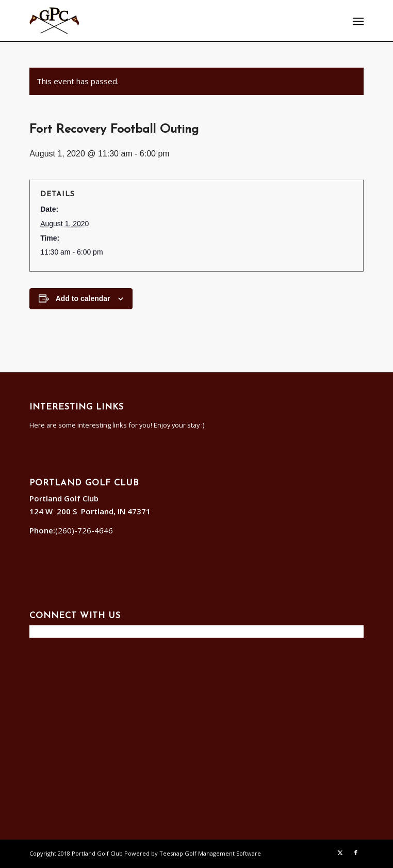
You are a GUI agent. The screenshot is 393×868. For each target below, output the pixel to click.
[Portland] (163, 21)
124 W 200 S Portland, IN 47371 (92, 511)
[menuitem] (358, 21)
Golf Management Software (223, 853)
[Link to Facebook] (356, 853)
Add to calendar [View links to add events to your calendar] (83, 298)
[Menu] (358, 21)
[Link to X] (340, 853)
